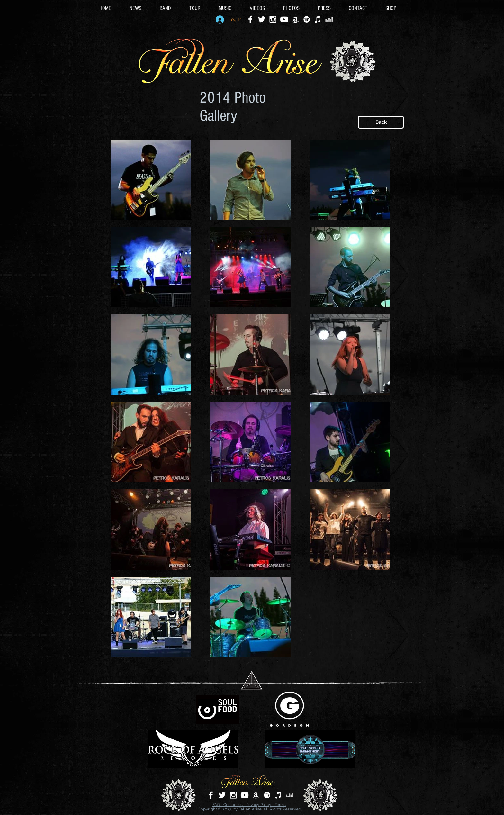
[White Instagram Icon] (273, 19)
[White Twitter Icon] (262, 19)
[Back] (381, 122)
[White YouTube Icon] (284, 19)
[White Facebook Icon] (250, 19)
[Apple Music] (318, 19)
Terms (280, 805)
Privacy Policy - (261, 805)
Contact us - (235, 805)
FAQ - (218, 805)
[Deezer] (329, 19)
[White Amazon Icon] (295, 19)
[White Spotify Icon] (307, 19)
